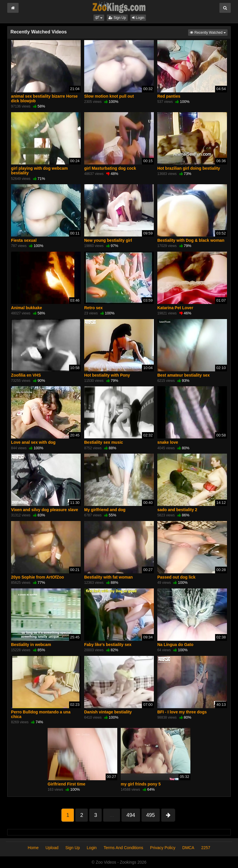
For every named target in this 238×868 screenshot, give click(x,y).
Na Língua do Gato (175, 645)
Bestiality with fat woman (108, 577)
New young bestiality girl (108, 240)
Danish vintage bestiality (108, 712)
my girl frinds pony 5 (141, 784)
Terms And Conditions (123, 848)
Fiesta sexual (24, 240)
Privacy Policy (163, 848)
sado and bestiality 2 (177, 510)
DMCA (188, 848)
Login (138, 18)
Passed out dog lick (176, 577)
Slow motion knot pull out (109, 96)
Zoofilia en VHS (26, 375)
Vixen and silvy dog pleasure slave (45, 510)
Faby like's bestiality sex (108, 645)
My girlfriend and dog (105, 510)
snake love (168, 442)
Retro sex (93, 308)
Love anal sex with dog (33, 442)
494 (131, 815)
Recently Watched (209, 32)
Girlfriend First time (66, 784)
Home (33, 848)
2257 (206, 848)
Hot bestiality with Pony (107, 375)
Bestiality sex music (104, 442)
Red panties (169, 96)
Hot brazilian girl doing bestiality (189, 168)
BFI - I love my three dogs (182, 712)
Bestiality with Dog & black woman (191, 240)
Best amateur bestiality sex (184, 375)
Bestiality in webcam (31, 645)
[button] (99, 18)
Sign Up (117, 18)
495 (151, 815)
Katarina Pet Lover (175, 308)
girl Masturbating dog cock (110, 168)
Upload (52, 848)
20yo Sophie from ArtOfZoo (37, 577)
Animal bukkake (27, 308)
